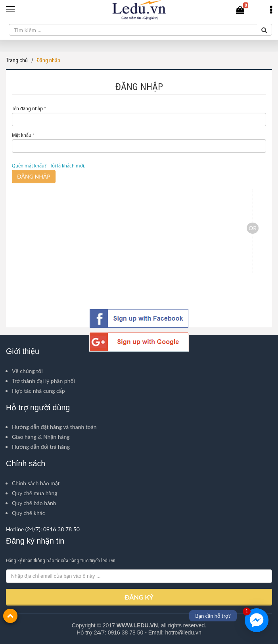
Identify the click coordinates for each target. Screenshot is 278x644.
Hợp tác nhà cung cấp (38, 391)
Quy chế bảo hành (34, 503)
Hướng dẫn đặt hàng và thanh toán (54, 427)
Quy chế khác (28, 513)
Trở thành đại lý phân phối (43, 381)
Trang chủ (17, 60)
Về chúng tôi (27, 371)
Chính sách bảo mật (36, 483)
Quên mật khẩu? (29, 166)
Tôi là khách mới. (68, 166)
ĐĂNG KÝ (139, 597)
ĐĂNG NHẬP (34, 176)
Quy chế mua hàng (35, 493)
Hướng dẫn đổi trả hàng (41, 447)
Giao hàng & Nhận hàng (41, 437)
